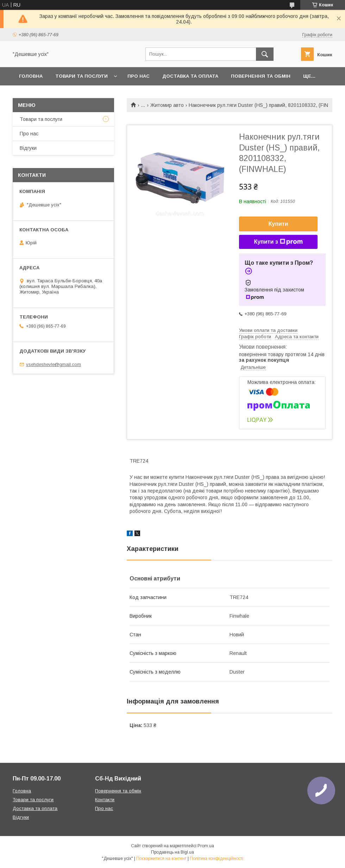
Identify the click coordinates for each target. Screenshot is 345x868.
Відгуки (28, 148)
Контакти (105, 800)
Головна (31, 76)
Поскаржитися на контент (161, 859)
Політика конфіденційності (217, 859)
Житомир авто (167, 105)
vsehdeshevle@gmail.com (54, 364)
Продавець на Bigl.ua (172, 852)
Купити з (278, 242)
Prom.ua (206, 846)
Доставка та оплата (190, 76)
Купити (278, 224)
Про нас (139, 76)
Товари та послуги (81, 76)
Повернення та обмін (261, 76)
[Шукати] (265, 54)
